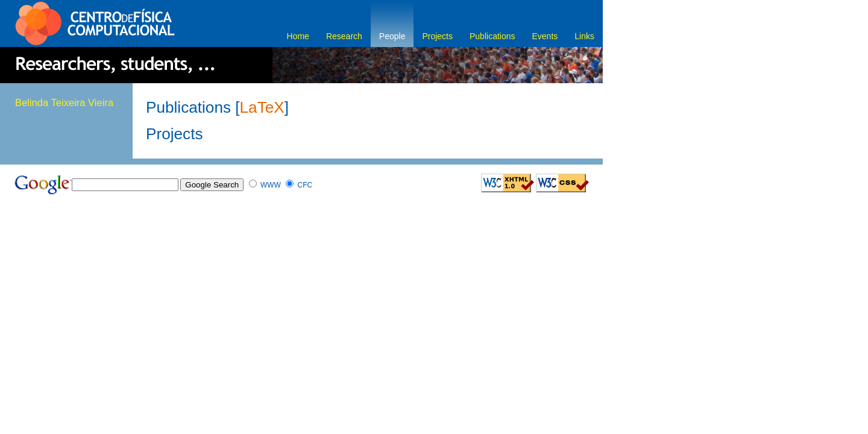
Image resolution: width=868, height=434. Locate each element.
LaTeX (262, 107)
